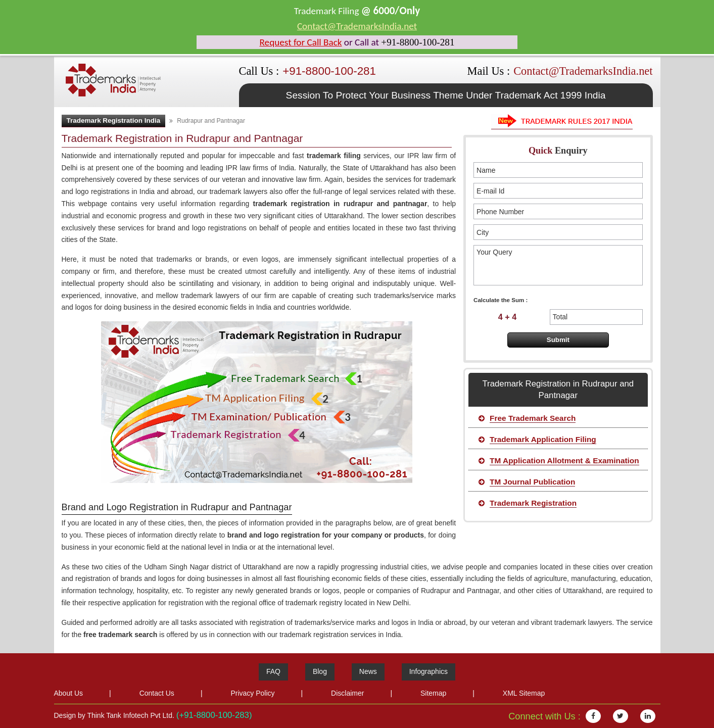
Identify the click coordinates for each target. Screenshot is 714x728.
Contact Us (157, 693)
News (368, 671)
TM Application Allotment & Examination (564, 460)
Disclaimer (347, 693)
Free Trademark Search (533, 418)
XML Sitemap (524, 693)
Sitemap (433, 693)
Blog (320, 671)
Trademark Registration (533, 503)
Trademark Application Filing (543, 439)
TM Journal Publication (532, 482)
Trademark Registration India (114, 120)
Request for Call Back (301, 42)
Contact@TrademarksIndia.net (357, 26)
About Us (69, 693)
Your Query (558, 265)
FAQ (273, 671)
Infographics (429, 671)
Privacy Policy (252, 693)
